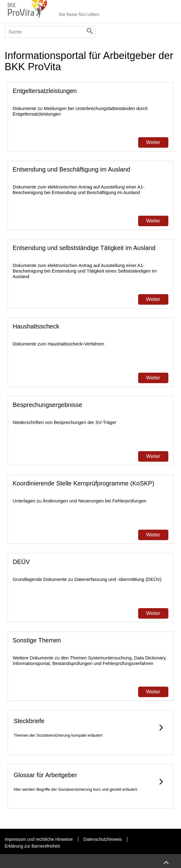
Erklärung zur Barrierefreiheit (32, 846)
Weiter (153, 142)
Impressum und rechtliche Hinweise (39, 839)
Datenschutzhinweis (103, 839)
